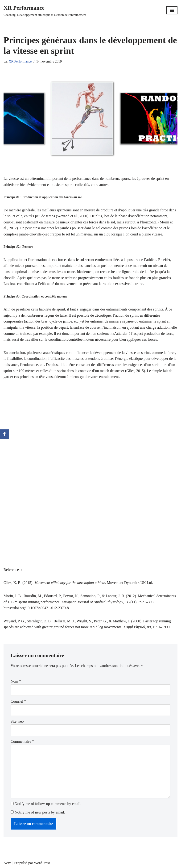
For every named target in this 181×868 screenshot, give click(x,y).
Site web (17, 721)
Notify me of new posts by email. (40, 812)
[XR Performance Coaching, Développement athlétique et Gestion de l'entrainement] (45, 10)
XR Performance (20, 61)
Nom (16, 681)
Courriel (18, 701)
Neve (8, 863)
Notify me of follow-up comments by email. (48, 804)
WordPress (42, 863)
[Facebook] (4, 434)
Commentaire (22, 741)
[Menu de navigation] (172, 10)
